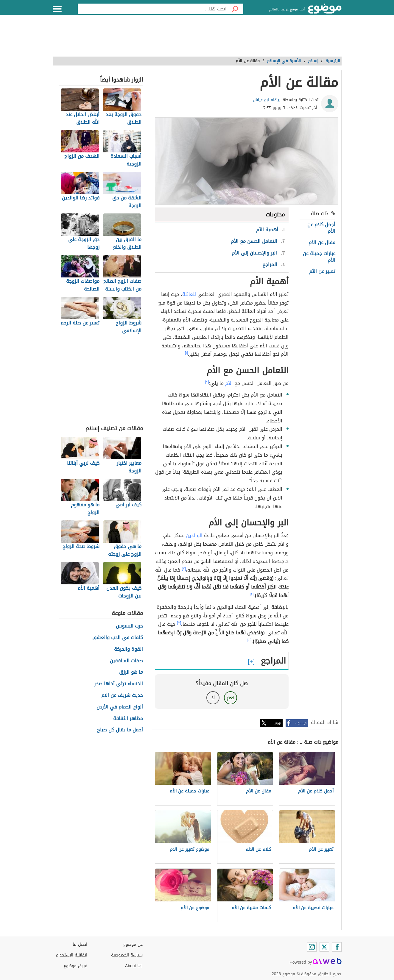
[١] (186, 353)
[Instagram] (312, 947)
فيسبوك (301, 723)
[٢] (207, 382)
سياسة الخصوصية (127, 955)
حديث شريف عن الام (122, 696)
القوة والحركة (129, 649)
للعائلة (189, 294)
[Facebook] (337, 947)
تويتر (278, 723)
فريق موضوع (75, 966)
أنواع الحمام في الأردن (120, 707)
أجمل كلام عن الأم (321, 228)
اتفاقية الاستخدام (71, 955)
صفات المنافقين (126, 661)
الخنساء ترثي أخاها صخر (119, 684)
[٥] (250, 640)
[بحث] (235, 9)
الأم (229, 383)
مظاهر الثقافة (128, 719)
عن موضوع (133, 944)
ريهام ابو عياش (267, 100)
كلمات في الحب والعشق (118, 638)
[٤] (252, 594)
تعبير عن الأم (322, 271)
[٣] (184, 569)
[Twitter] (324, 947)
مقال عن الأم (322, 242)
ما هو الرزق (131, 672)
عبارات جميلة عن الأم (319, 257)
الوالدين (194, 535)
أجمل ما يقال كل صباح (120, 730)
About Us (134, 966)
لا (213, 698)
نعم (231, 698)
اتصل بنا (80, 944)
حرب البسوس (129, 626)
